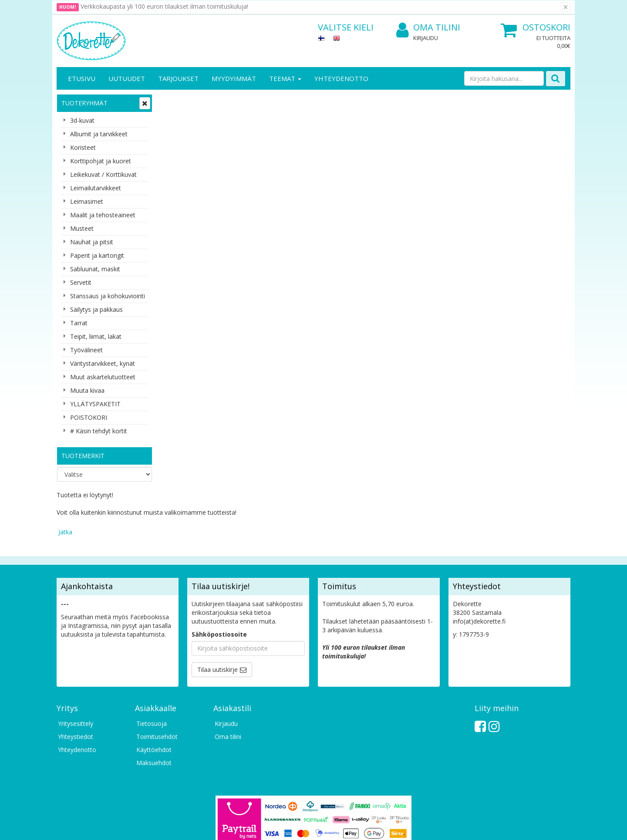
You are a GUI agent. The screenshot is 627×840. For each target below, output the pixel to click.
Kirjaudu (426, 38)
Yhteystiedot (76, 680)
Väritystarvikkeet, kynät (103, 363)
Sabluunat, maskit (95, 269)
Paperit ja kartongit (97, 255)
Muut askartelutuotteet (103, 377)
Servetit (81, 282)
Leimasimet (87, 201)
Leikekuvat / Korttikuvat (103, 174)
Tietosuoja (152, 667)
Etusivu (82, 78)
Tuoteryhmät (84, 103)
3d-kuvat (82, 120)
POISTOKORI (89, 417)
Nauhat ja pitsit (92, 242)
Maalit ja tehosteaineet (103, 215)
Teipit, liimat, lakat (96, 336)
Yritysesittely (76, 667)
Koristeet (83, 147)
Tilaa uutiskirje (217, 613)
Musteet (82, 228)
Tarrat (79, 323)
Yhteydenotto (341, 78)
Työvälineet (86, 350)
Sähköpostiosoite (219, 578)
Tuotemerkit (83, 456)
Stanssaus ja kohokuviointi (108, 296)
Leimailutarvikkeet (96, 188)
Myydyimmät (234, 78)
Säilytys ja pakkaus (96, 309)
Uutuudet (127, 78)
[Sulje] (566, 7)
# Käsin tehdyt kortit (99, 431)
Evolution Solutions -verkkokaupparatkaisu (515, 827)
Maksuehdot (154, 706)
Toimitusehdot (157, 680)
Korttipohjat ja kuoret (101, 161)
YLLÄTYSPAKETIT (95, 404)
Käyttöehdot (154, 693)
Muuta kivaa (87, 390)
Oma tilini (428, 28)
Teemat (285, 78)
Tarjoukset (178, 78)
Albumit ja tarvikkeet (99, 134)
